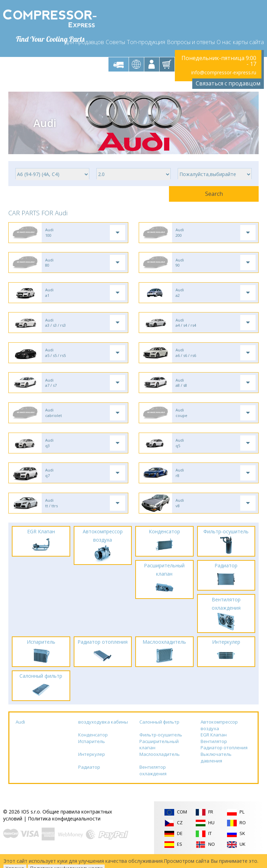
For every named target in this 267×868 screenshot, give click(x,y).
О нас (224, 39)
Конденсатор (93, 744)
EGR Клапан (214, 744)
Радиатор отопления (224, 757)
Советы (115, 39)
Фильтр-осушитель (161, 744)
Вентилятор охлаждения (153, 780)
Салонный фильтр (159, 732)
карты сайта (248, 39)
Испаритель (92, 751)
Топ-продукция (146, 39)
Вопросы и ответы (191, 39)
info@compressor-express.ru (224, 70)
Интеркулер (92, 764)
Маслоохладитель (160, 764)
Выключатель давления (216, 767)
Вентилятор (214, 751)
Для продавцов (84, 39)
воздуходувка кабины (103, 732)
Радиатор (89, 777)
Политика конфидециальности (64, 828)
